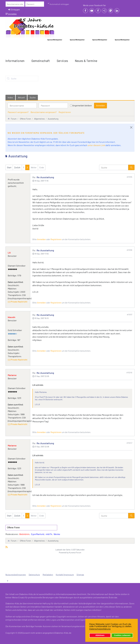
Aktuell (21, 97)
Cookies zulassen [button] (122, 635)
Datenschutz (34, 575)
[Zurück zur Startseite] (30, 28)
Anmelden (11, 14)
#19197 (130, 315)
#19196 (129, 250)
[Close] (131, 127)
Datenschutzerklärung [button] (100, 629)
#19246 (129, 373)
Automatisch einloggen (58, 4)
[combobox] (22, 78)
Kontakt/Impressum (65, 575)
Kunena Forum (75, 552)
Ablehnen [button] (100, 635)
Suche (33, 97)
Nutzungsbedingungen (16, 575)
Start (9, 167)
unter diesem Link (96, 145)
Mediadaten (48, 575)
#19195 (129, 177)
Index (10, 97)
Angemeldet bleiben (82, 105)
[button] (8, 581)
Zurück (17, 167)
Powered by (64, 552)
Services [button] (62, 61)
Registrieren (65, 112)
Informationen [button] (15, 61)
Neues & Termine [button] (86, 61)
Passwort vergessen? (18, 112)
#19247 (129, 443)
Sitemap (80, 575)
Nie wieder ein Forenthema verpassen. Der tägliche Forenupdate (46, 133)
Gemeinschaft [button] (41, 61)
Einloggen (14, 10)
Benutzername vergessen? (44, 112)
